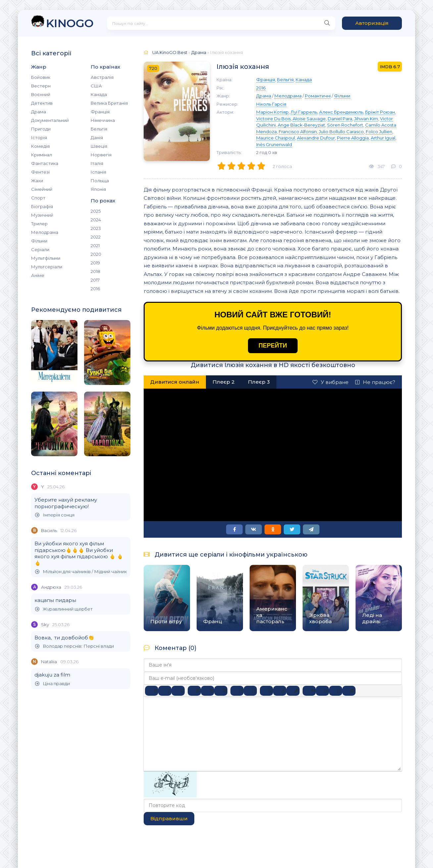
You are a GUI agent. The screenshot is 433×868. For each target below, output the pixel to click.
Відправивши (169, 818)
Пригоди (41, 129)
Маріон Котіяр (272, 112)
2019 (95, 263)
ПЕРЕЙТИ (273, 346)
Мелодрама (45, 232)
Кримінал (42, 155)
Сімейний (42, 189)
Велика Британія (109, 103)
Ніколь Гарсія (271, 104)
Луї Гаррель (304, 112)
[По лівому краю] (194, 691)
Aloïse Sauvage (309, 119)
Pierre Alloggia (353, 138)
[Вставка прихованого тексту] (349, 691)
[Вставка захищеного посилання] (293, 691)
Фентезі (40, 172)
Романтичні (318, 96)
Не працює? (375, 382)
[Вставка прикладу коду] (322, 691)
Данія (97, 137)
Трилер (39, 224)
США (96, 86)
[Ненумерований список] (237, 691)
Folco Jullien (379, 132)
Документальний (50, 120)
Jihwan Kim (366, 119)
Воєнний (41, 94)
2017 (95, 280)
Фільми (39, 241)
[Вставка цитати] (309, 691)
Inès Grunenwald (274, 144)
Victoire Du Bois (273, 119)
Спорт (38, 198)
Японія (98, 189)
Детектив (42, 103)
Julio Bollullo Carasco (341, 132)
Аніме (38, 275)
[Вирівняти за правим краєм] (221, 691)
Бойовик (41, 77)
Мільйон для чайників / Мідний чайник (81, 572)
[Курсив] (165, 691)
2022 (96, 237)
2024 (96, 220)
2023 (96, 228)
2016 (95, 289)
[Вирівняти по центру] (208, 691)
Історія (39, 137)
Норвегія (101, 155)
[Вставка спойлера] (336, 691)
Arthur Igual (383, 138)
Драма (39, 112)
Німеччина (103, 120)
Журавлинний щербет (64, 609)
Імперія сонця (55, 515)
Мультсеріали (47, 267)
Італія (97, 163)
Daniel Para (340, 119)
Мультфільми (46, 258)
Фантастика (45, 163)
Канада (99, 94)
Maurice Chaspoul (276, 138)
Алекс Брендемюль (341, 112)
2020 (96, 254)
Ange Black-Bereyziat (301, 125)
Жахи (37, 181)
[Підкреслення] (178, 691)
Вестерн (41, 86)
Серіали (40, 249)
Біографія (42, 206)
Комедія (40, 146)
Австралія (102, 77)
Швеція (99, 146)
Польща (100, 181)
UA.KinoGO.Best (170, 52)
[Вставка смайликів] (266, 691)
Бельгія (99, 129)
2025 (96, 211)
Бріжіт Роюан (380, 112)
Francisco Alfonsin (298, 132)
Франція (100, 112)
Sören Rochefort (345, 125)
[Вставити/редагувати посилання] (280, 691)
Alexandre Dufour (316, 138)
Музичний (42, 215)
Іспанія (98, 172)
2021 (95, 245)
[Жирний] (152, 691)
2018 (96, 271)
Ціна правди (52, 684)
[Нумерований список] (250, 691)
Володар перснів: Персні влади (74, 646)
